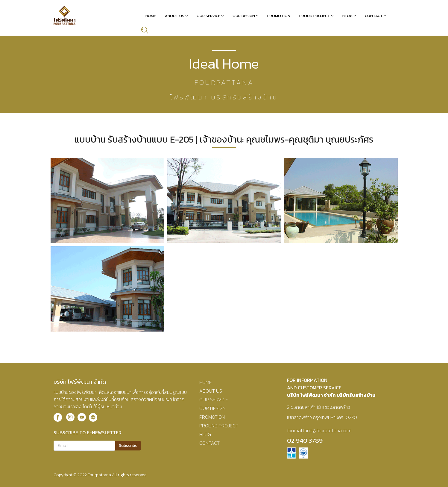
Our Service (208, 16)
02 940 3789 (305, 440)
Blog (347, 16)
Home (151, 16)
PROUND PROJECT (219, 426)
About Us (175, 16)
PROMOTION (212, 417)
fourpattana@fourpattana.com (319, 430)
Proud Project (315, 16)
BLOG (205, 434)
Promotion (279, 16)
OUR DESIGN (212, 408)
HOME (206, 382)
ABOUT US (211, 391)
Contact (374, 16)
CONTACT (209, 443)
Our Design (244, 16)
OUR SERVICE (214, 400)
